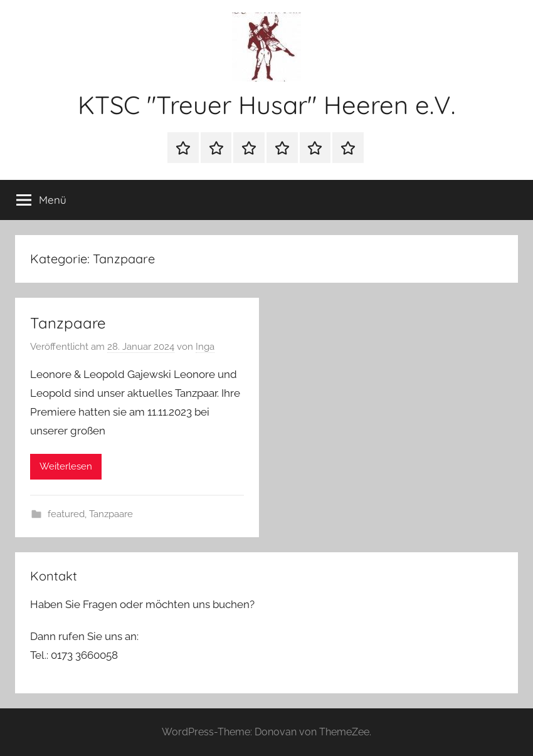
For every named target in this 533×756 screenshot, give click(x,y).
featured (66, 514)
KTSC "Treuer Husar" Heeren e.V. (266, 105)
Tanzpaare (68, 323)
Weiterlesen (66, 466)
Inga (205, 347)
